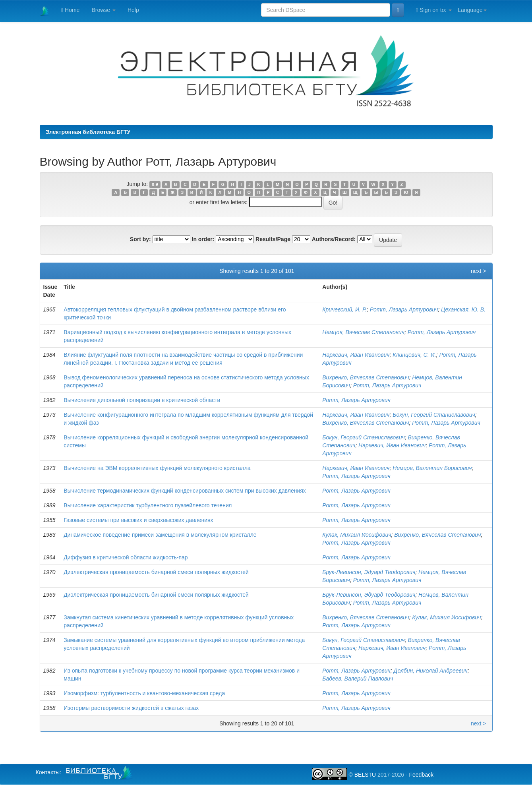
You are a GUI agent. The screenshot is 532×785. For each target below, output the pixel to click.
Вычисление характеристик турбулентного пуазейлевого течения (148, 505)
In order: (203, 239)
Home (70, 10)
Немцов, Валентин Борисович (432, 468)
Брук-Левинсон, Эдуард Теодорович (369, 572)
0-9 (155, 184)
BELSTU (365, 775)
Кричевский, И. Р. (344, 309)
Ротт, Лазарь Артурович (404, 309)
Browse (103, 10)
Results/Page (273, 239)
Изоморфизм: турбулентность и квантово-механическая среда (144, 693)
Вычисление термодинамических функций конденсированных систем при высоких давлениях (185, 491)
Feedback (421, 775)
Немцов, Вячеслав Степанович (363, 332)
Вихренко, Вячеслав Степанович (366, 377)
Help (133, 10)
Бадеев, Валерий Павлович (358, 679)
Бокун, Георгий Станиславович (434, 415)
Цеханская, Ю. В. (463, 309)
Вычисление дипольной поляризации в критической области (142, 400)
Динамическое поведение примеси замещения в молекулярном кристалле (160, 535)
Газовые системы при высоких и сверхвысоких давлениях (138, 520)
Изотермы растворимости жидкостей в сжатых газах (131, 708)
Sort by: (140, 239)
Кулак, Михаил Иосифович (357, 535)
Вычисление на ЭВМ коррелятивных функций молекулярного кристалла (157, 468)
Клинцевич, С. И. (414, 355)
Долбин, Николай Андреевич (431, 671)
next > (479, 271)
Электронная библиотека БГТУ (88, 132)
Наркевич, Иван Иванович (356, 355)
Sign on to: (434, 10)
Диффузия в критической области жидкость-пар (126, 557)
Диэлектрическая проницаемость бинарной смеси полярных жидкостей (156, 572)
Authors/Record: (334, 239)
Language (472, 10)
